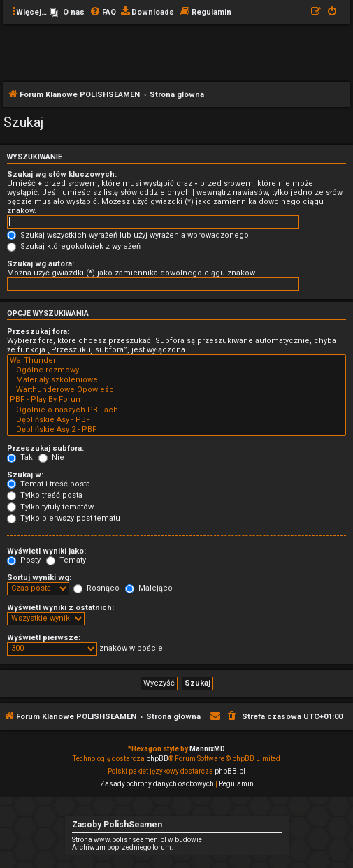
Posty (24, 560)
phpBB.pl (230, 771)
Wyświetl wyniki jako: (46, 551)
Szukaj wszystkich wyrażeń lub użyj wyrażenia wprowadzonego (128, 235)
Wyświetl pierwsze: (44, 638)
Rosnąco (96, 588)
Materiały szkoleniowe (176, 380)
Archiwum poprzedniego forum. (123, 847)
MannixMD (207, 749)
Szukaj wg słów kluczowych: (62, 174)
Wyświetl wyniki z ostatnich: (60, 608)
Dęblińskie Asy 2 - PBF (176, 430)
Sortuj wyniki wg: (39, 578)
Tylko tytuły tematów (50, 507)
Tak (20, 457)
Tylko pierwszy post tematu (64, 518)
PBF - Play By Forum (176, 400)
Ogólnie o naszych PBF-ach (176, 410)
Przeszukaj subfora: (45, 448)
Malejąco (149, 588)
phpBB (157, 759)
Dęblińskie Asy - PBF (176, 420)
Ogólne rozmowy (176, 370)
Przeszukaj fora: (38, 332)
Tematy (66, 560)
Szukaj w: (25, 475)
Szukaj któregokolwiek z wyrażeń (74, 246)
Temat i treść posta (49, 484)
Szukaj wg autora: (41, 264)
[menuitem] (67, 13)
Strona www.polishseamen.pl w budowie (137, 840)
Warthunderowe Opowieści (176, 390)
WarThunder (176, 361)
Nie (51, 457)
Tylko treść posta (45, 495)
